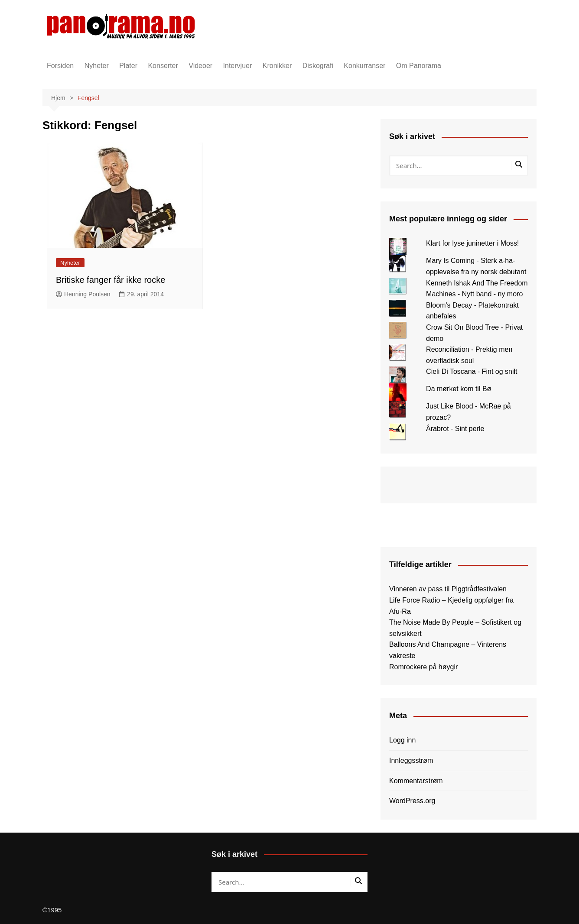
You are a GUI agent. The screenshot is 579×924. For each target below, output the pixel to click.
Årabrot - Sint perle (455, 429)
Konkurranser (364, 66)
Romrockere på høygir (423, 667)
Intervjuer (238, 66)
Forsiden (60, 66)
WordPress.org (412, 801)
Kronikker (277, 66)
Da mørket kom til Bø (459, 389)
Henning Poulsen (83, 294)
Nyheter (97, 66)
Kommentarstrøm (416, 781)
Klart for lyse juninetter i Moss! (472, 243)
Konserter (163, 66)
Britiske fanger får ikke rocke (111, 280)
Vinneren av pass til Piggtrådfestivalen (448, 589)
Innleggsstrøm (411, 760)
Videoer (200, 66)
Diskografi (318, 66)
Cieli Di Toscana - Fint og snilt (472, 371)
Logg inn (402, 740)
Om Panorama (419, 66)
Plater (128, 66)
